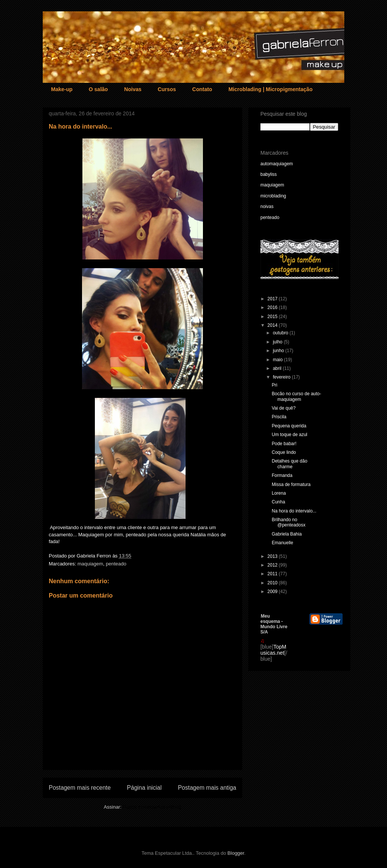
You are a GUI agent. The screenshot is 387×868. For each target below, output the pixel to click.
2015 (273, 317)
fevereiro (282, 377)
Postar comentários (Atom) (152, 807)
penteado (116, 564)
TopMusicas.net (273, 650)
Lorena (279, 493)
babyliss (269, 174)
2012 (273, 565)
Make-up (62, 89)
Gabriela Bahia (287, 534)
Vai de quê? (284, 408)
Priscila (279, 417)
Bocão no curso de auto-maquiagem (296, 396)
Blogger (236, 853)
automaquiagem (277, 164)
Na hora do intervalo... (294, 511)
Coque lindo (284, 452)
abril (278, 368)
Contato (202, 89)
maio (278, 360)
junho (279, 351)
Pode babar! (284, 444)
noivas (267, 207)
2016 (273, 307)
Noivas (133, 89)
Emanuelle (283, 543)
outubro (281, 333)
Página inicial (144, 788)
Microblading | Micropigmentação (270, 89)
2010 (273, 583)
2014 (273, 325)
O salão (98, 89)
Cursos (167, 89)
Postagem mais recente (80, 788)
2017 (273, 299)
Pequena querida (289, 426)
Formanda (282, 475)
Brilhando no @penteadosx (289, 522)
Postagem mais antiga (207, 788)
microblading (273, 196)
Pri (275, 385)
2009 (273, 592)
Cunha (278, 502)
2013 (273, 556)
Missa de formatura (291, 484)
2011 (273, 574)
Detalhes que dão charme (289, 464)
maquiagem (90, 564)
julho (278, 342)
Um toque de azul (289, 435)
